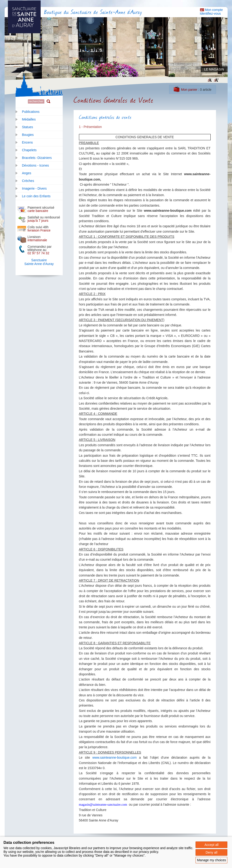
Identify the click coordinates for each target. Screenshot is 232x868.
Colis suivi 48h (39, 229)
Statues (28, 127)
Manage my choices (211, 860)
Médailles (29, 119)
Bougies (28, 135)
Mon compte (214, 10)
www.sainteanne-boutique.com (115, 757)
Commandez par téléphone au (40, 250)
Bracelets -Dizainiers (37, 158)
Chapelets (29, 150)
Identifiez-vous (210, 13)
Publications (31, 112)
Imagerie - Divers (34, 188)
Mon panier (189, 90)
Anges (27, 173)
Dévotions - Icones (36, 165)
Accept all (211, 845)
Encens (28, 142)
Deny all (211, 852)
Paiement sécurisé (41, 209)
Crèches (28, 181)
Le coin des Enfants (36, 196)
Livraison (37, 238)
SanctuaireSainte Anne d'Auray (39, 262)
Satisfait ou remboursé (44, 219)
